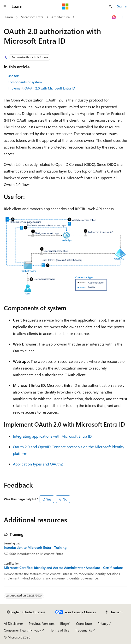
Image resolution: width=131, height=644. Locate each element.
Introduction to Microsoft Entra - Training (35, 548)
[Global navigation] (5, 6)
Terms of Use (60, 630)
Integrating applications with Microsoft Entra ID (52, 436)
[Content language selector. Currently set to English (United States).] (26, 612)
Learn (9, 17)
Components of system (25, 82)
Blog (63, 623)
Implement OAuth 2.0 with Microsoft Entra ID (41, 88)
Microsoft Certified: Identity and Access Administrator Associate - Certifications (64, 568)
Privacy (103, 623)
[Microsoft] (65, 6)
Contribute (84, 623)
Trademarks (83, 630)
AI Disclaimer (13, 623)
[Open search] (110, 6)
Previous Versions (42, 623)
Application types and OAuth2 (38, 464)
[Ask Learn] (114, 17)
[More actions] (123, 17)
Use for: (13, 76)
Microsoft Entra (32, 17)
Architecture (60, 17)
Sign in (122, 6)
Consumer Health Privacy (22, 630)
